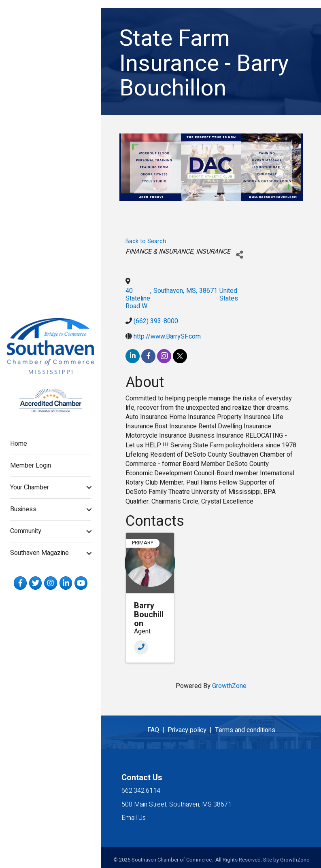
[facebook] (148, 356)
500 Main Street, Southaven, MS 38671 (176, 804)
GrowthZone (229, 686)
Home (19, 444)
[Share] (239, 255)
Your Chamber (30, 487)
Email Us (134, 818)
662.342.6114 (141, 791)
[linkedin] (133, 356)
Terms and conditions (245, 730)
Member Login (31, 466)
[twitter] (180, 356)
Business (23, 509)
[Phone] (141, 647)
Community (26, 531)
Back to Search (146, 241)
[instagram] (164, 356)
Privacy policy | (191, 730)
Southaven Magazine (39, 553)
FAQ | (157, 730)
